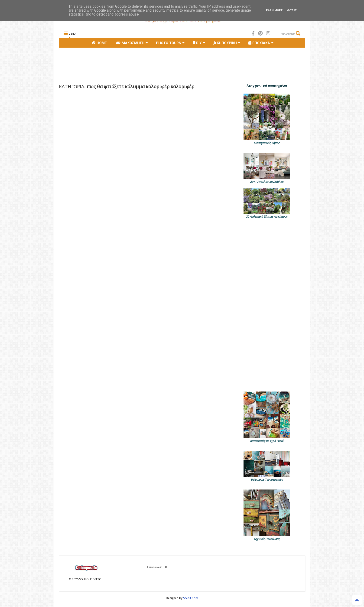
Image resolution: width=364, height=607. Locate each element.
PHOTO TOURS (170, 43)
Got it (292, 10)
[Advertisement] (143, 65)
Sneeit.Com (191, 598)
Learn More (273, 10)
